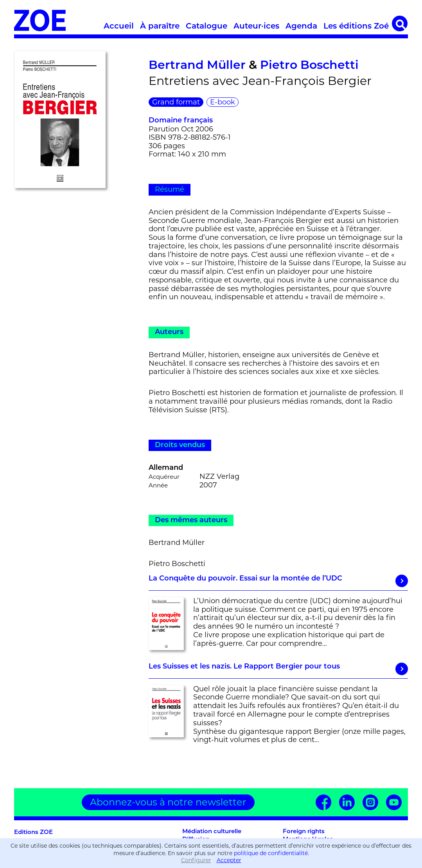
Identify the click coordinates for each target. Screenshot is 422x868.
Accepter (229, 860)
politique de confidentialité (271, 853)
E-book (223, 102)
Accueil (119, 27)
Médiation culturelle (212, 832)
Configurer (196, 860)
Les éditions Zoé (356, 27)
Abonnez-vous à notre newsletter (168, 802)
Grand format (176, 102)
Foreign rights (304, 832)
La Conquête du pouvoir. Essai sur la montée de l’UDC (278, 581)
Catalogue (207, 27)
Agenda (301, 27)
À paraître (160, 27)
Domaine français (181, 121)
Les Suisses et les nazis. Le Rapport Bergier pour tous (278, 669)
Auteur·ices (256, 27)
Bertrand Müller (197, 66)
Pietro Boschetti (309, 66)
